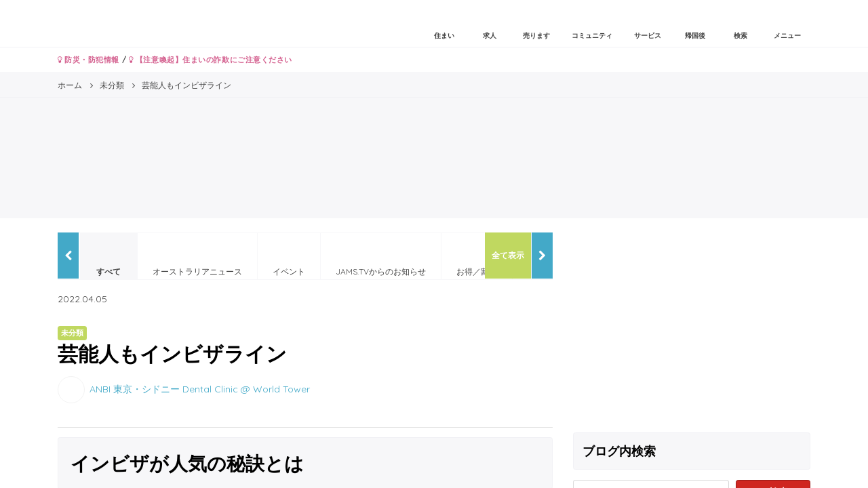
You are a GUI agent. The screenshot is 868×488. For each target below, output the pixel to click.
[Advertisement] (692, 327)
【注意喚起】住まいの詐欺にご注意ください (211, 60)
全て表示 (508, 255)
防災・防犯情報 (88, 60)
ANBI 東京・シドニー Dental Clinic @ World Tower (200, 388)
